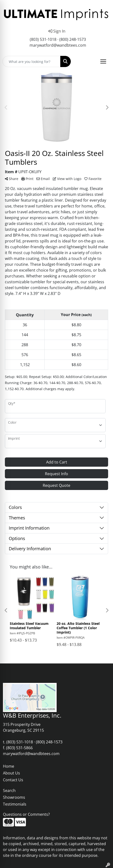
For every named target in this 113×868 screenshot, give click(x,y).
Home (9, 766)
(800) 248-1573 (73, 39)
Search (9, 791)
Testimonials (15, 804)
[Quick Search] (31, 61)
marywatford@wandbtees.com (58, 45)
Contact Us (13, 780)
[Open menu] (103, 61)
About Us (11, 773)
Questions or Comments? (26, 814)
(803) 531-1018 (43, 39)
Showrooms (14, 797)
